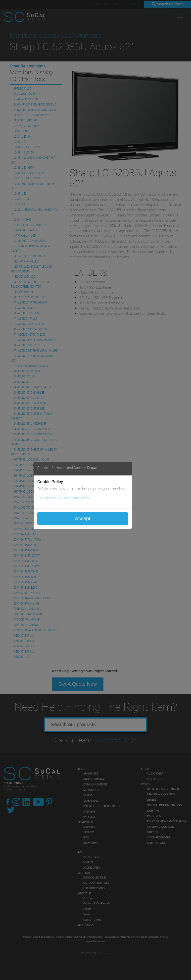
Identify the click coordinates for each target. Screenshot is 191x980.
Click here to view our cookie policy (64, 498)
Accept (83, 518)
